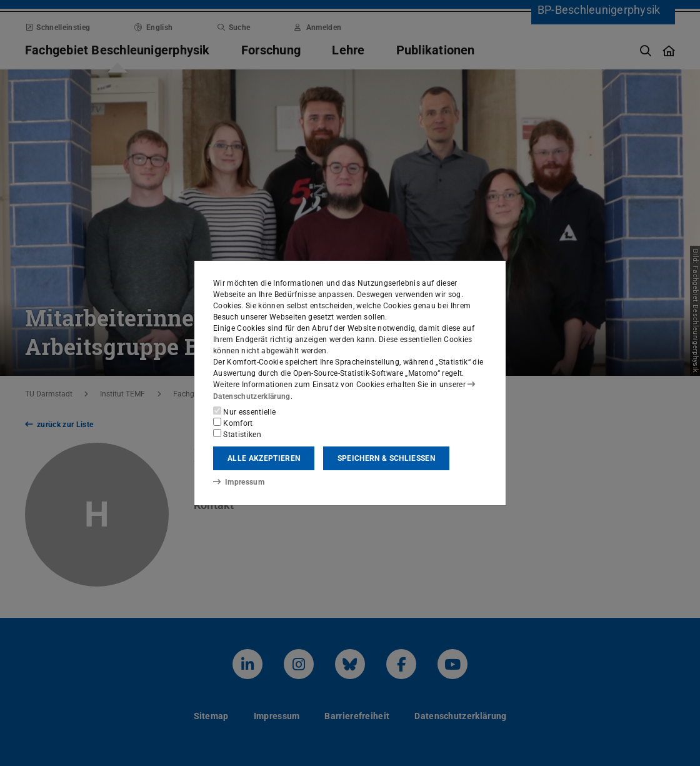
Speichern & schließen (386, 458)
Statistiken (237, 434)
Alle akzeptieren (264, 458)
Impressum (238, 482)
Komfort (233, 423)
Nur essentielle (244, 411)
